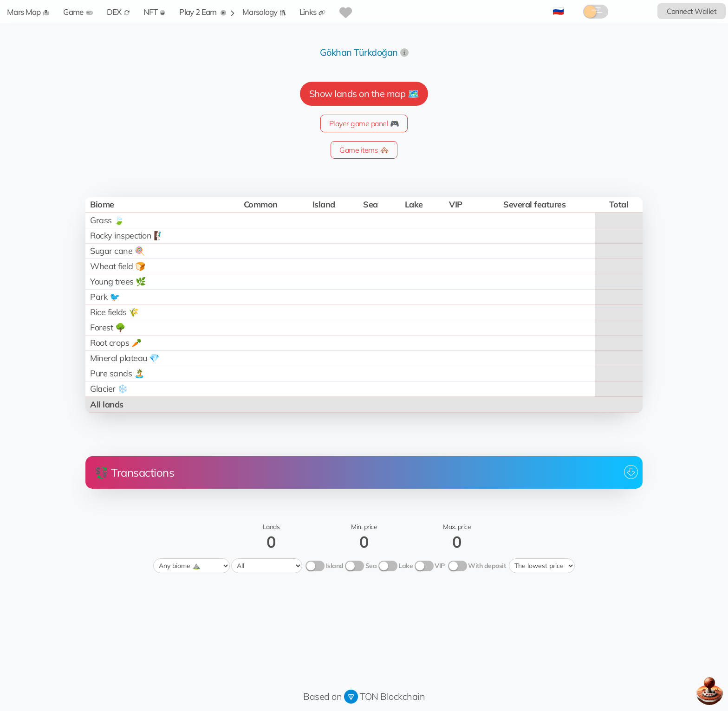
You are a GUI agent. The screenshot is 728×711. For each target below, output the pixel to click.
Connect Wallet (692, 11)
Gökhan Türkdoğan (359, 52)
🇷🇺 (558, 10)
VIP (440, 566)
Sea (371, 566)
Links (313, 12)
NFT (155, 12)
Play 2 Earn (203, 12)
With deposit (487, 566)
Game (78, 12)
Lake (406, 566)
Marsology (264, 12)
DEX (118, 12)
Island (335, 566)
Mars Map (28, 12)
